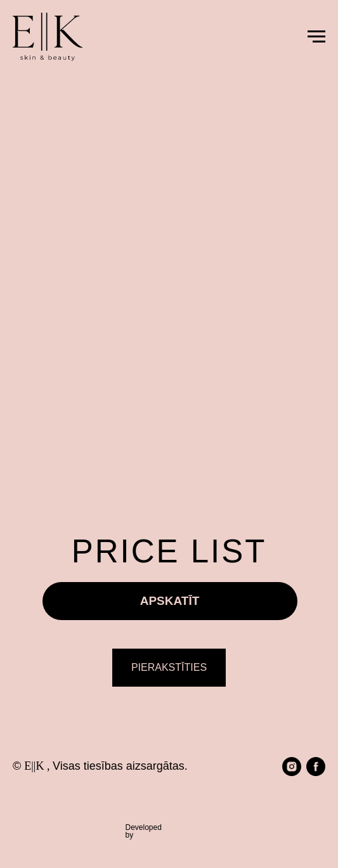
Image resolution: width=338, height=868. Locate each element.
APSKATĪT (170, 601)
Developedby (144, 831)
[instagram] (292, 767)
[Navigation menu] (316, 37)
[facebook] (316, 767)
